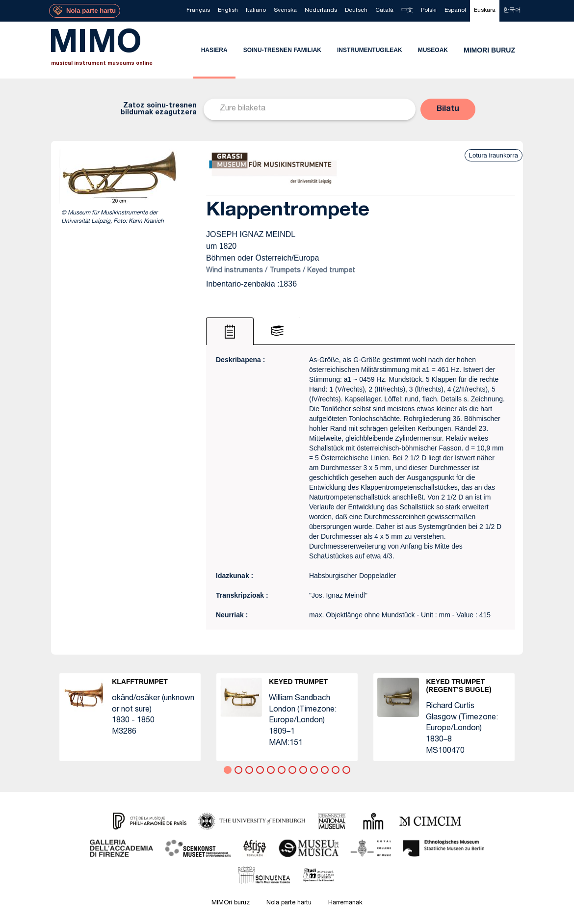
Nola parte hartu (289, 903)
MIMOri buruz (231, 903)
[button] (448, 109)
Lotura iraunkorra (494, 155)
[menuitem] (198, 11)
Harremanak (345, 903)
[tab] (230, 331)
